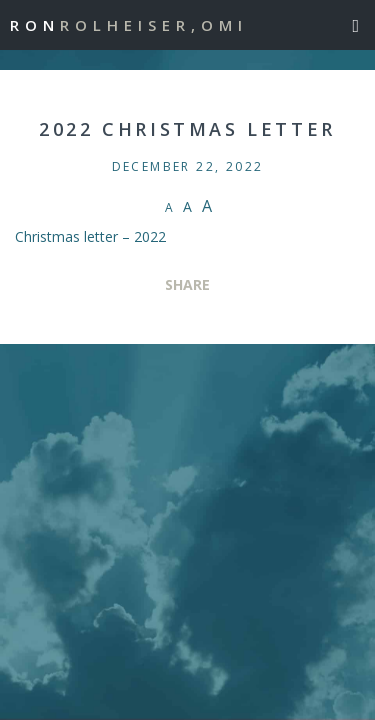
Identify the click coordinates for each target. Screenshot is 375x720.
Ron (129, 25)
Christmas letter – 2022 (90, 236)
